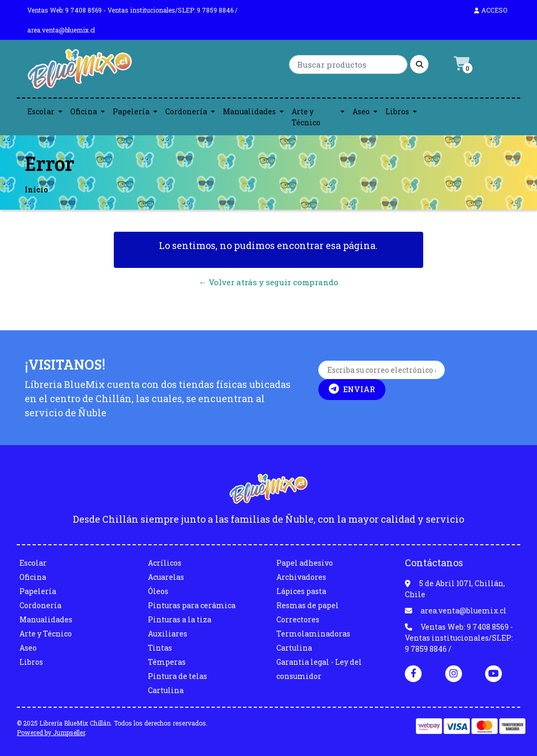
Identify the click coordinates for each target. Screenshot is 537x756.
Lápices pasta (301, 591)
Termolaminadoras (313, 634)
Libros (397, 111)
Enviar (352, 389)
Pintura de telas (178, 676)
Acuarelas (166, 577)
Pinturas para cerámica (192, 605)
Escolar (41, 111)
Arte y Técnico (306, 117)
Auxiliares (168, 634)
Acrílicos (165, 563)
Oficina (84, 111)
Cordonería (186, 111)
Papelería (131, 111)
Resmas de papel (308, 605)
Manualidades (249, 111)
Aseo (361, 111)
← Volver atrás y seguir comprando (268, 282)
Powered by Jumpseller (51, 732)
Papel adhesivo (305, 563)
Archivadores (301, 577)
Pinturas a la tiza (180, 619)
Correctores (298, 619)
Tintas (160, 648)
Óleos (158, 591)
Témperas (167, 662)
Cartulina (166, 690)
